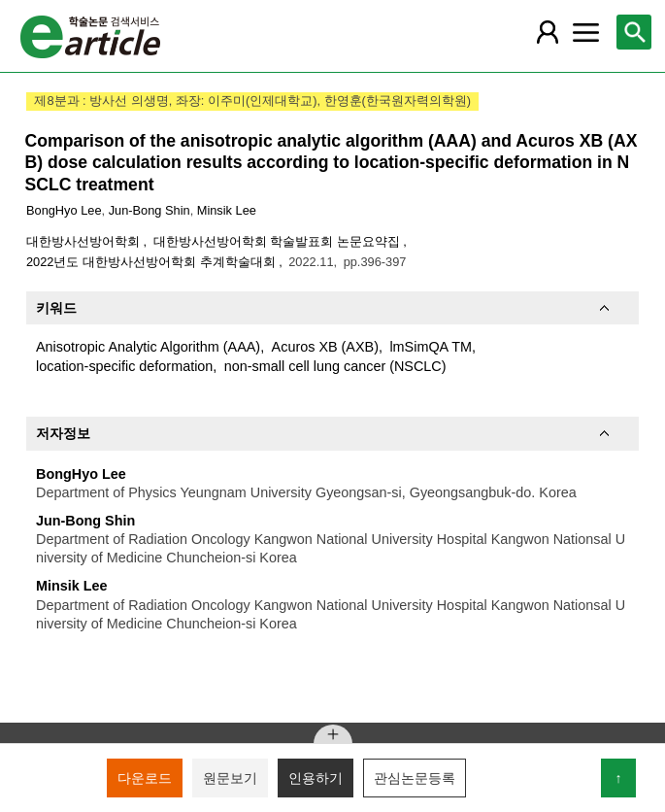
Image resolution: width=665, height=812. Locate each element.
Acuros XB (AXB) (325, 347)
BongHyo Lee (64, 210)
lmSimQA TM (430, 347)
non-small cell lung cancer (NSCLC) (335, 366)
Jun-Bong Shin (150, 210)
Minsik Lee (227, 210)
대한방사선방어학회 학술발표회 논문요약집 (279, 241)
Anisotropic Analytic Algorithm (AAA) (148, 347)
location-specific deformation (124, 366)
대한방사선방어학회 (85, 241)
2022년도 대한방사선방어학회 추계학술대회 (152, 262)
